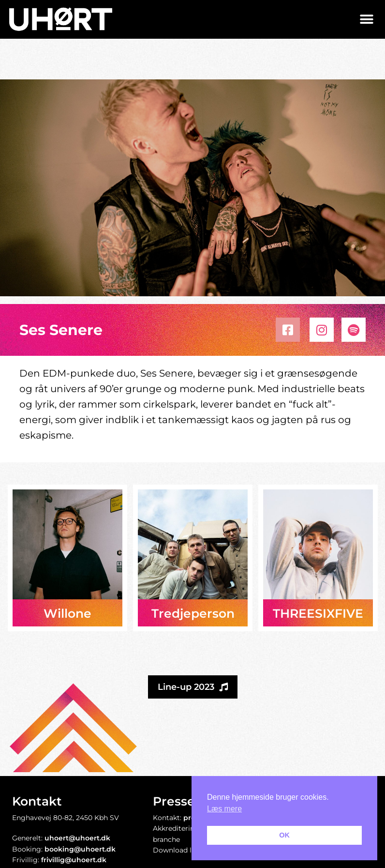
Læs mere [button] (224, 809)
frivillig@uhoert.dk (74, 860)
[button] (367, 19)
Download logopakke (189, 850)
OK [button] (284, 835)
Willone (67, 613)
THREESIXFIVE (318, 613)
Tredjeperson (193, 613)
